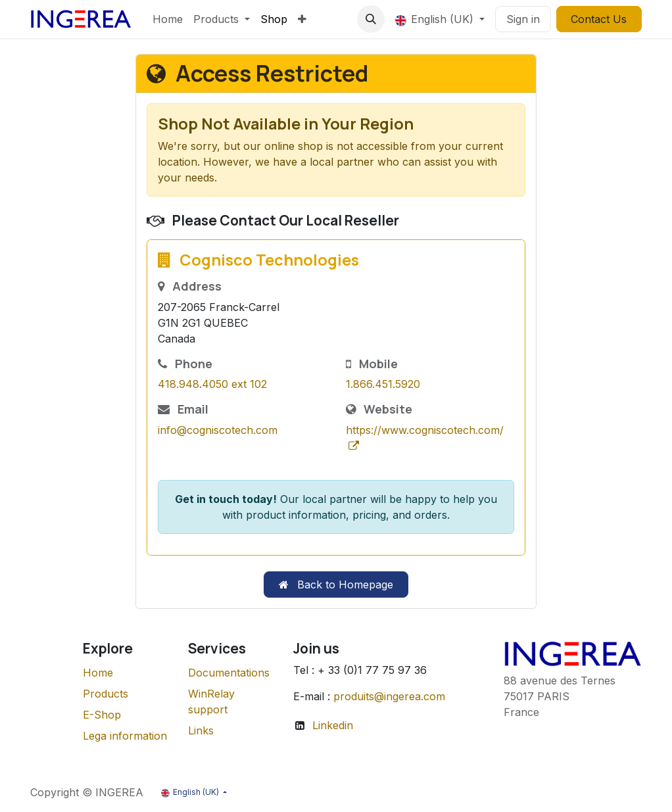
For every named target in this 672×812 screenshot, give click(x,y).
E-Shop (102, 715)
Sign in (523, 19)
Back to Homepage (336, 585)
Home (98, 673)
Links (201, 730)
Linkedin (333, 725)
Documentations (229, 673)
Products (106, 694)
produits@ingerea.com (389, 696)
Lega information (125, 736)
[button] (371, 19)
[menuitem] (168, 19)
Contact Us (599, 19)
